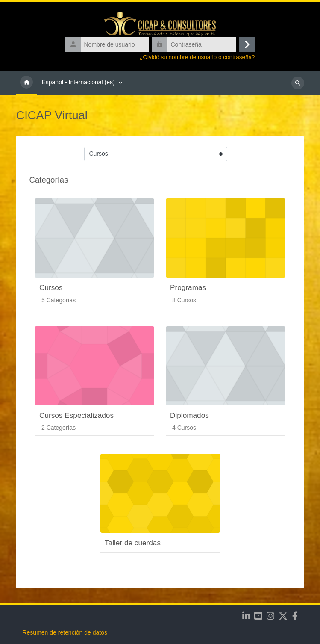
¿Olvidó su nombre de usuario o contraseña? (197, 57)
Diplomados (189, 415)
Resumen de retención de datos (65, 632)
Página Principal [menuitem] (26, 83)
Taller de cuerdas (133, 543)
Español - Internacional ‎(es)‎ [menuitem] (78, 82)
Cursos (51, 287)
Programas (188, 287)
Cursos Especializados (76, 415)
